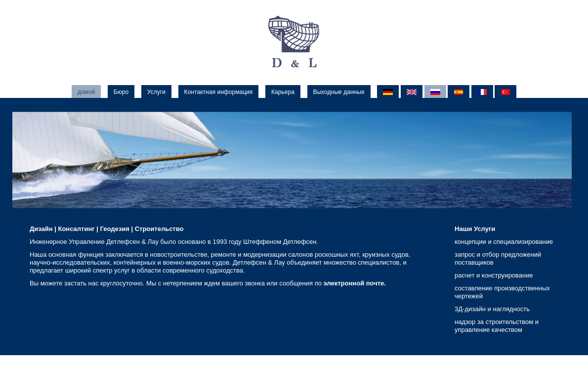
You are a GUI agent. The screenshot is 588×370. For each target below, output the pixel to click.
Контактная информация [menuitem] (219, 92)
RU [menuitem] (435, 92)
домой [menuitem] (86, 92)
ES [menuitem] (459, 92)
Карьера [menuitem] (283, 92)
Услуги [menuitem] (156, 92)
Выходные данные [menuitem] (339, 92)
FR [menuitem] (482, 92)
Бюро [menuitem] (121, 92)
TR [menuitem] (505, 92)
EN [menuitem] (412, 92)
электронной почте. (355, 283)
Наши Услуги (475, 229)
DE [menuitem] (388, 92)
